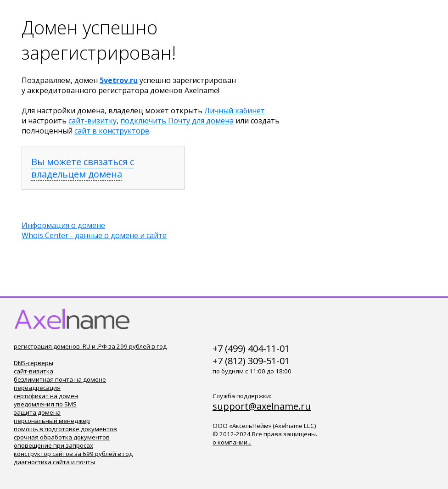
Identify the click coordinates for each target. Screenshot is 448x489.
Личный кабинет (235, 111)
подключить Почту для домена (177, 121)
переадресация (37, 388)
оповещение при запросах (53, 445)
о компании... (232, 442)
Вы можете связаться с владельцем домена (83, 168)
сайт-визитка (34, 371)
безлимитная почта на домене (60, 379)
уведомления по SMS (45, 404)
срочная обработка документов (62, 437)
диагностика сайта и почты (54, 462)
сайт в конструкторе (112, 131)
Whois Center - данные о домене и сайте (94, 235)
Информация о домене (63, 225)
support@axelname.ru (262, 406)
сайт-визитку (92, 121)
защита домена (37, 412)
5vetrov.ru (119, 80)
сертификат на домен (46, 396)
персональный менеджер (52, 421)
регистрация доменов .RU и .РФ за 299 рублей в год (90, 346)
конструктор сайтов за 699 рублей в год (73, 454)
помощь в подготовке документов (65, 429)
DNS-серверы (34, 363)
